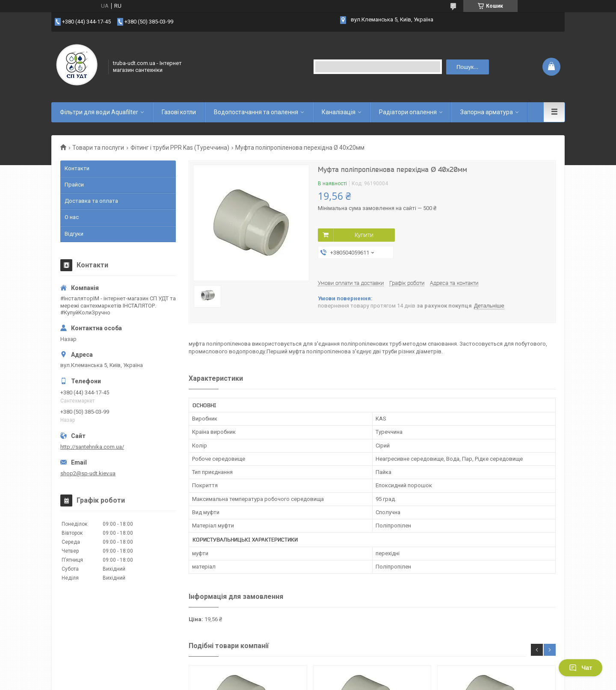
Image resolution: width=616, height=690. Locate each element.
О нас (72, 217)
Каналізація (339, 112)
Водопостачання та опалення (256, 112)
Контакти (77, 168)
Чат (580, 668)
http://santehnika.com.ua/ (92, 447)
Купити (364, 235)
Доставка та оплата (91, 201)
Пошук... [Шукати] (467, 67)
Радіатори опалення (408, 112)
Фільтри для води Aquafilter (99, 112)
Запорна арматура (487, 112)
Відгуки (74, 234)
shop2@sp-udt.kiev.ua (88, 473)
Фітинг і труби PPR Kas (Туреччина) (180, 148)
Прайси (74, 185)
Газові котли (179, 112)
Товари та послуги (98, 148)
